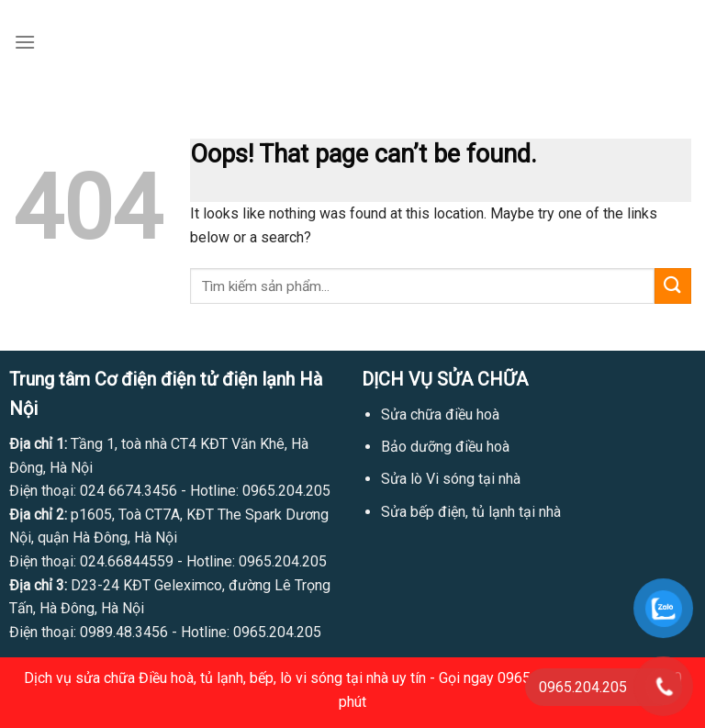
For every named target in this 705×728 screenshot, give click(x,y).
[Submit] (673, 286)
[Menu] (25, 42)
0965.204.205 (286, 491)
